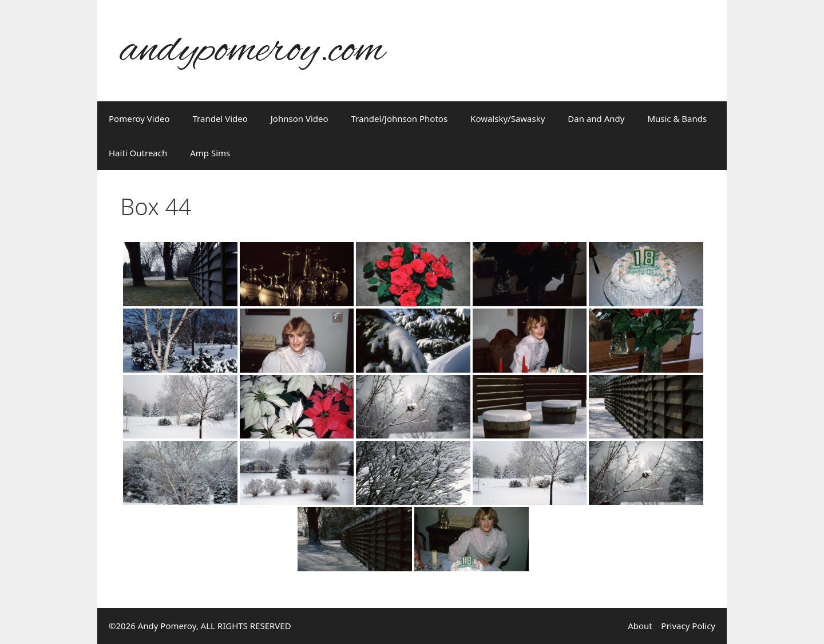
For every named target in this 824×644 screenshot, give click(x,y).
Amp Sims (210, 153)
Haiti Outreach (138, 153)
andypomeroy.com (252, 51)
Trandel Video (220, 118)
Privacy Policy (688, 626)
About (640, 626)
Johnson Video (300, 118)
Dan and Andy (596, 118)
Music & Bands (677, 118)
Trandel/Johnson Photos (400, 118)
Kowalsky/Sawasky (508, 118)
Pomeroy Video (139, 118)
